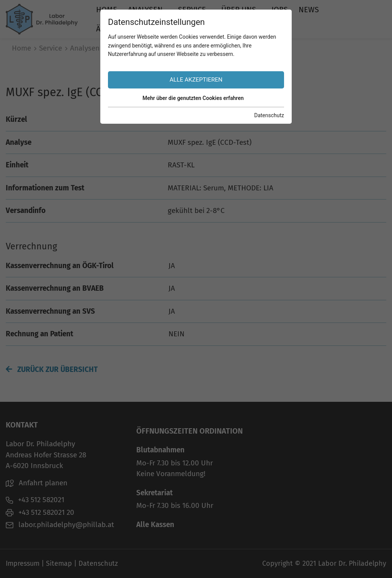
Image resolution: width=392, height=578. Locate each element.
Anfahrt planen (37, 483)
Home (107, 10)
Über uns (239, 10)
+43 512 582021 (35, 500)
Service (192, 10)
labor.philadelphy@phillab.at (60, 525)
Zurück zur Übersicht (52, 369)
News (309, 10)
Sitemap (59, 563)
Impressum (23, 563)
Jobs (280, 10)
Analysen (145, 10)
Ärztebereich (121, 29)
